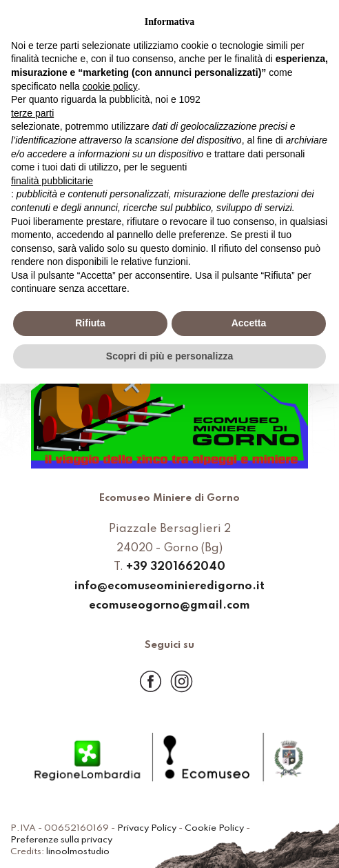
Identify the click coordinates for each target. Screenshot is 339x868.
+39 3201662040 (176, 568)
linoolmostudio (78, 852)
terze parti (32, 113)
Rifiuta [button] (90, 323)
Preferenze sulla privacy (61, 840)
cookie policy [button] (110, 86)
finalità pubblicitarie (52, 181)
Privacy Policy (147, 828)
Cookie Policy (214, 828)
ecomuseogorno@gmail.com (169, 606)
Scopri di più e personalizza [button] (169, 356)
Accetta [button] (249, 323)
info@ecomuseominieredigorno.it (169, 587)
